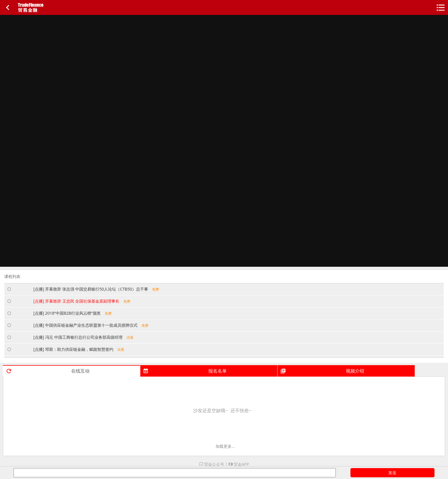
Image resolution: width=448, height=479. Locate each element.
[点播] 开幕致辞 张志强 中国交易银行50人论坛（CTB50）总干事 (96, 289)
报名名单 (185, 371)
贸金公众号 (212, 464)
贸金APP (239, 464)
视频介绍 (322, 371)
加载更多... (225, 446)
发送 (392, 473)
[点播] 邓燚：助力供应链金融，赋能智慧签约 (79, 349)
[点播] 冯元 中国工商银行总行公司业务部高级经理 (83, 337)
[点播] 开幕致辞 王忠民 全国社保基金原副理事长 (82, 301)
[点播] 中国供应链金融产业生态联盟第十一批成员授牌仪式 (91, 325)
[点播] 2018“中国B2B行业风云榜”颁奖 (72, 313)
